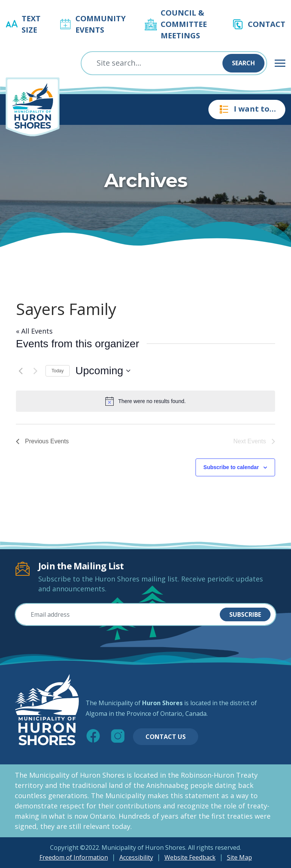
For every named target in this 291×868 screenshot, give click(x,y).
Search (243, 63)
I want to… (247, 109)
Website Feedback (190, 857)
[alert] (145, 401)
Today (58, 371)
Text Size (31, 24)
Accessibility (136, 857)
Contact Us (166, 737)
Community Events (101, 24)
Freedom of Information (74, 857)
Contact (267, 24)
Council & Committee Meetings (184, 24)
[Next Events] (35, 371)
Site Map (239, 857)
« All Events (34, 331)
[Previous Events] (20, 371)
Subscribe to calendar (231, 467)
